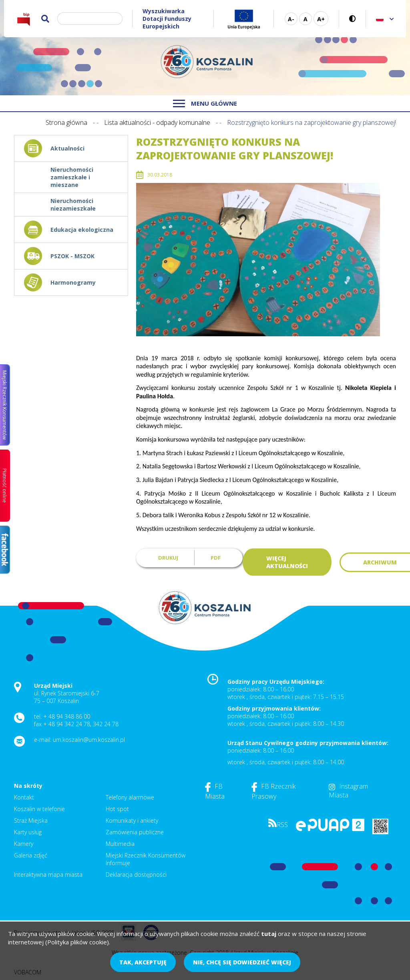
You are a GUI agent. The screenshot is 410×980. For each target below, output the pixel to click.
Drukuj (168, 558)
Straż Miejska (31, 820)
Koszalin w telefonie (39, 809)
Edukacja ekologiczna (82, 230)
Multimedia (120, 844)
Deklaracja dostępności (136, 875)
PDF (216, 558)
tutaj (269, 934)
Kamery (24, 844)
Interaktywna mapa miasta (48, 875)
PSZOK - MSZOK (72, 256)
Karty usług (28, 832)
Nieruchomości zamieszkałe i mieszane (72, 177)
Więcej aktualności (287, 562)
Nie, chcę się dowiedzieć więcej (242, 962)
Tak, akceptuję (143, 962)
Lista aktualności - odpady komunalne (157, 122)
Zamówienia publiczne (135, 832)
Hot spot (117, 809)
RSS (278, 825)
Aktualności (67, 148)
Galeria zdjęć (31, 855)
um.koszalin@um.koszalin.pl (89, 740)
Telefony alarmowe (130, 797)
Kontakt (24, 797)
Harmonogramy (73, 282)
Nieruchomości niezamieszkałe (73, 205)
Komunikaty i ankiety (132, 820)
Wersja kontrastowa (353, 19)
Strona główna (66, 122)
